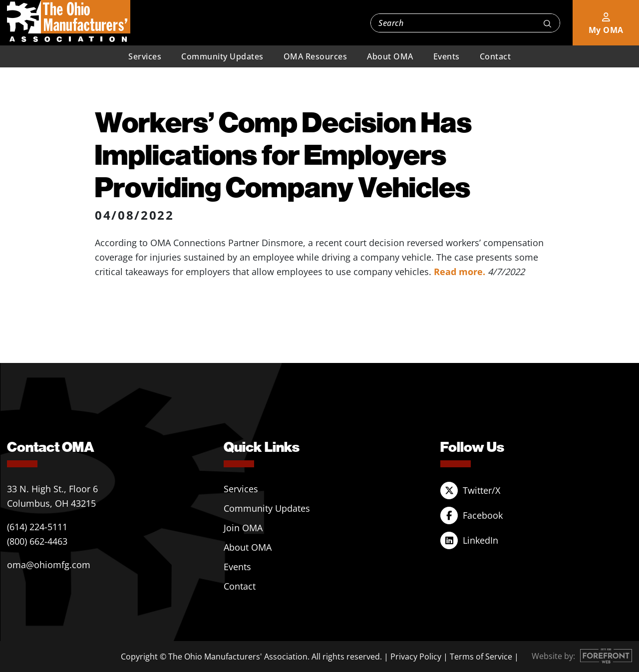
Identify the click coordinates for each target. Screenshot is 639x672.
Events (447, 56)
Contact (495, 56)
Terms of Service (481, 657)
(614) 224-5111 (37, 527)
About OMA (390, 56)
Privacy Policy (416, 657)
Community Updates (222, 56)
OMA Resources (316, 56)
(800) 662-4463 (37, 541)
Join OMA (243, 528)
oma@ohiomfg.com (49, 565)
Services (145, 56)
